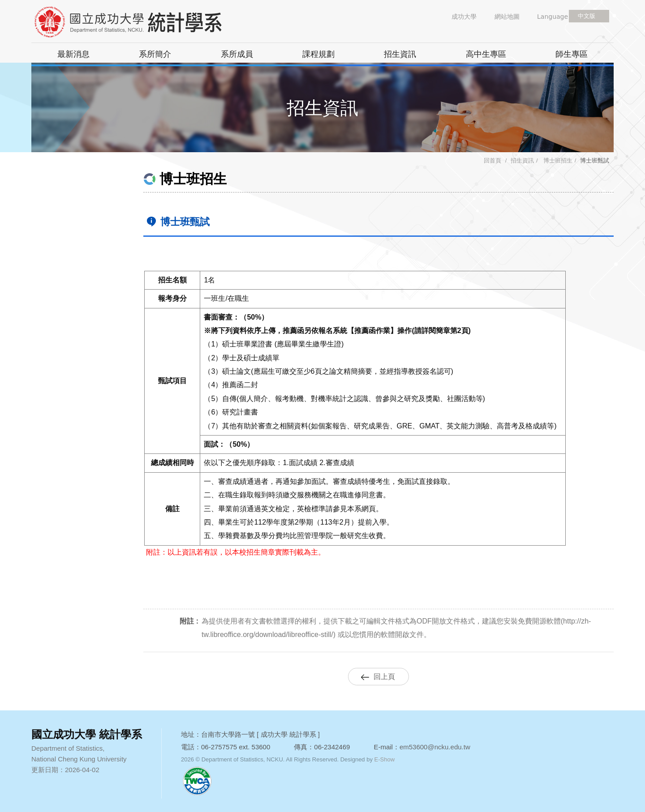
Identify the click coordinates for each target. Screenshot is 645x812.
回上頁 (384, 677)
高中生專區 (486, 54)
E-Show (385, 759)
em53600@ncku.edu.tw (435, 747)
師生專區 (572, 54)
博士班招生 (557, 160)
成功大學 (464, 17)
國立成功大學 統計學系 (143, 22)
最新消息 (73, 54)
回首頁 (492, 160)
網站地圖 (507, 17)
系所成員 (237, 54)
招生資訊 (400, 54)
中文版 (587, 16)
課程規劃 (318, 54)
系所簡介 (155, 54)
